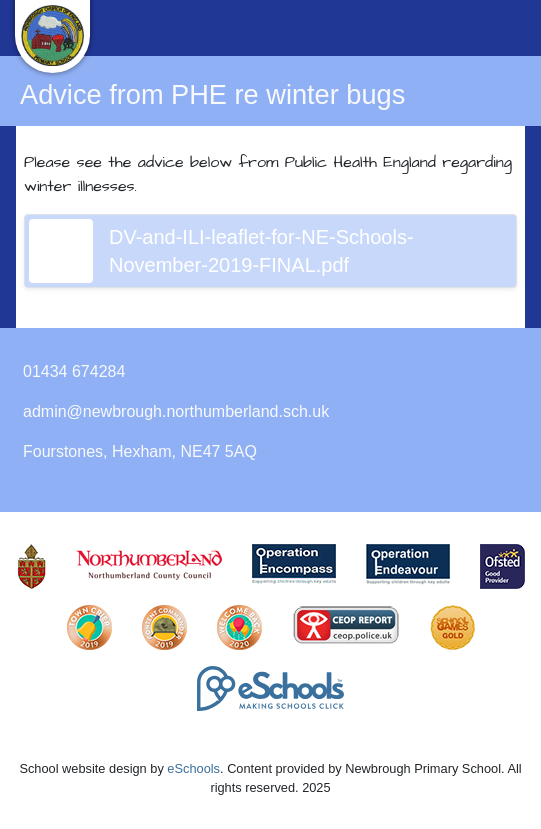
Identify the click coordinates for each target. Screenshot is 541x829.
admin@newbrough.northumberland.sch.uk (176, 411)
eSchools (193, 768)
